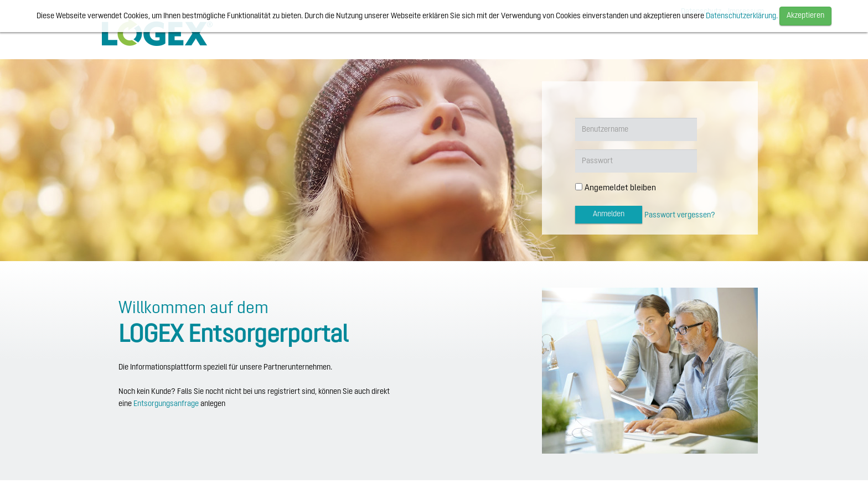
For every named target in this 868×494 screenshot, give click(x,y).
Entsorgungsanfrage (166, 404)
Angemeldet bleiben (620, 188)
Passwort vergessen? (680, 215)
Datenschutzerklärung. (742, 16)
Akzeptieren (805, 16)
